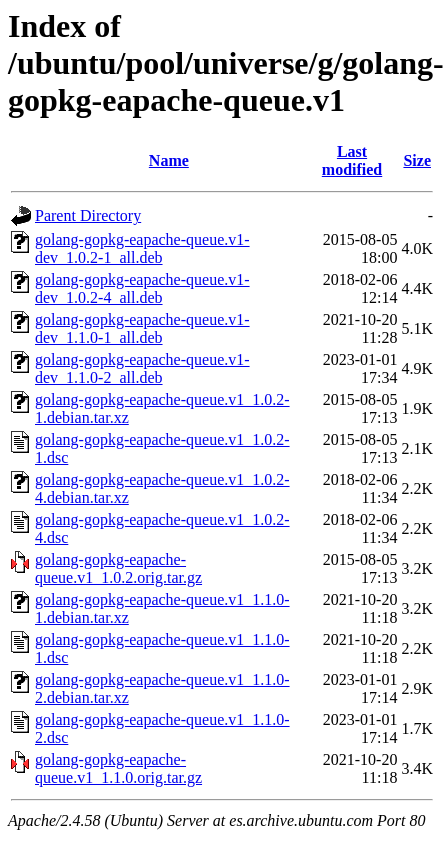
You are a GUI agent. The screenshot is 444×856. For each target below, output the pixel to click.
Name (169, 160)
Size (417, 160)
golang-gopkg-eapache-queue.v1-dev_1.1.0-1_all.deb (142, 328)
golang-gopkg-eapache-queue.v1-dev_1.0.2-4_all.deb (142, 288)
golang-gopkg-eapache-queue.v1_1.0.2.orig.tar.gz (118, 568)
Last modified (352, 160)
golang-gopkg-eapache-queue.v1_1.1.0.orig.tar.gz (118, 768)
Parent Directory (88, 215)
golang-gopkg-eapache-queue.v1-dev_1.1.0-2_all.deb (142, 368)
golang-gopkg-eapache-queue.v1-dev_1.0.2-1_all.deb (142, 248)
